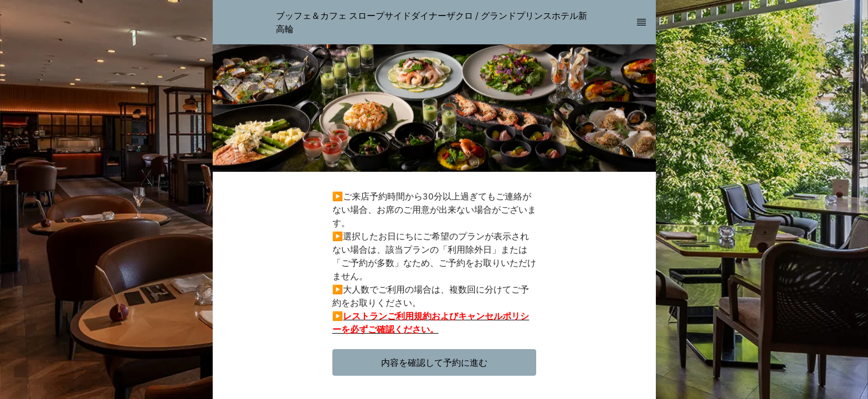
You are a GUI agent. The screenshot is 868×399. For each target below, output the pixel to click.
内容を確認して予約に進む (434, 362)
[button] (434, 362)
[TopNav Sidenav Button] (641, 22)
